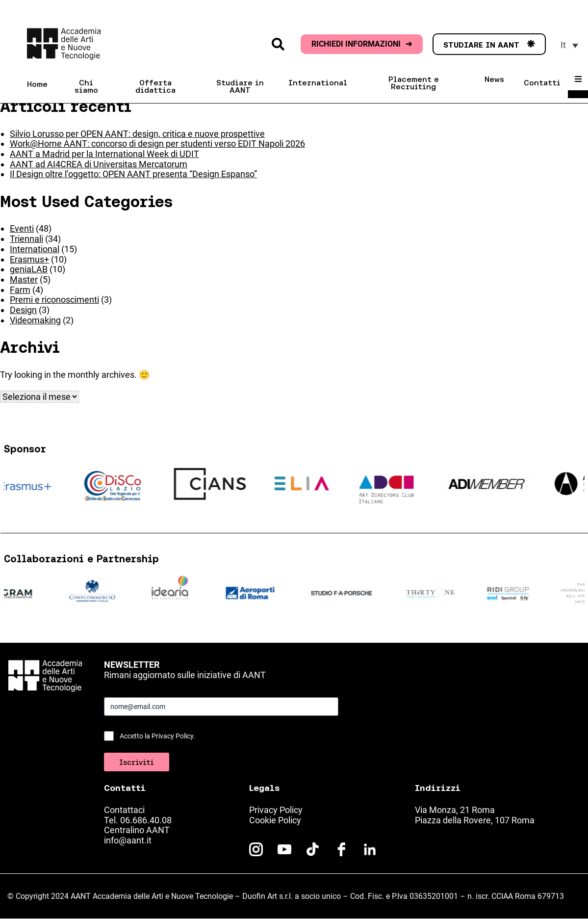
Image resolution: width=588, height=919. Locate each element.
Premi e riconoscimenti (54, 300)
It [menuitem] (563, 45)
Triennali (26, 239)
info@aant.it (128, 840)
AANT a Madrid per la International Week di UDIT (104, 154)
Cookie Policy (275, 820)
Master (24, 279)
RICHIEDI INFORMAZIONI (362, 44)
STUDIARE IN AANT (489, 45)
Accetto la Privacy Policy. (157, 736)
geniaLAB (29, 269)
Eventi (22, 228)
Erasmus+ (29, 259)
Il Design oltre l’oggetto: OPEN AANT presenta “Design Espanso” (133, 174)
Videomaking (35, 320)
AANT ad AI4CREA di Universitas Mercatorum (99, 164)
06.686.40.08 (146, 820)
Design (23, 310)
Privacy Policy (276, 810)
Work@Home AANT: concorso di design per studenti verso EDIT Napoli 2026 (157, 144)
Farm (20, 290)
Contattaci (124, 810)
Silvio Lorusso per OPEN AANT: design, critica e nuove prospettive (137, 134)
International (35, 249)
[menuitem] (569, 45)
